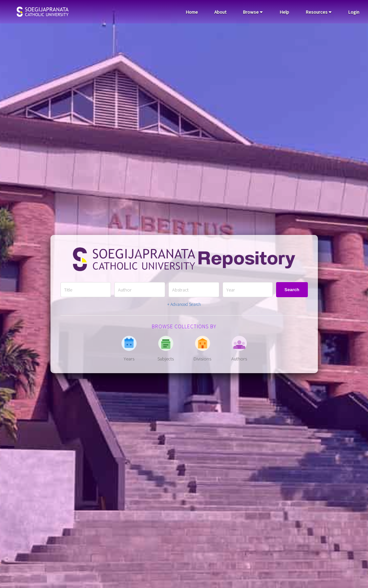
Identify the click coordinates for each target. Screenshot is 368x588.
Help (284, 12)
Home (192, 12)
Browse (253, 12)
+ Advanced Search (184, 304)
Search (292, 290)
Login (354, 12)
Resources (319, 12)
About (220, 12)
